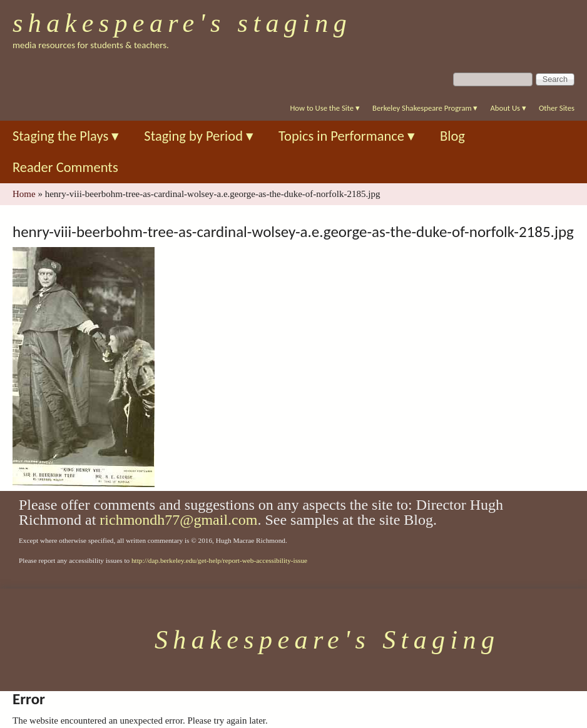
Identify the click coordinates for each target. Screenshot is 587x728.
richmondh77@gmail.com (178, 520)
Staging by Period (199, 136)
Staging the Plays (66, 136)
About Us (508, 108)
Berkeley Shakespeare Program (425, 108)
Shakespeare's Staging (182, 23)
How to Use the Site (325, 108)
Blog (452, 136)
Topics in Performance (347, 136)
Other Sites (557, 108)
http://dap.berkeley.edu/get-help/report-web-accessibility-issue (219, 560)
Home (24, 194)
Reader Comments (65, 167)
